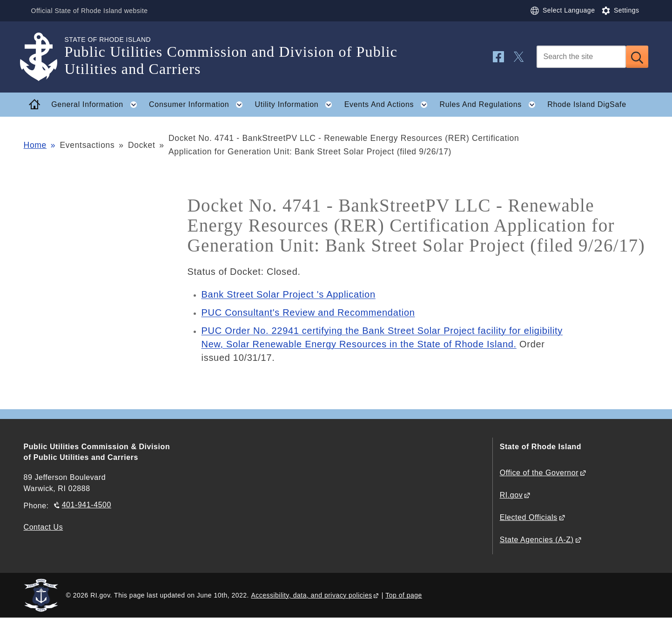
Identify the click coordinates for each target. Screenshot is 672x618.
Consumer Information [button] (199, 105)
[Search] (581, 57)
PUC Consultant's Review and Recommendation (308, 312)
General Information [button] (97, 105)
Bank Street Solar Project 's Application (289, 294)
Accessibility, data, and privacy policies (311, 595)
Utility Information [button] (297, 105)
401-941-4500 (87, 505)
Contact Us (44, 527)
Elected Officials (529, 517)
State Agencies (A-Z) (537, 540)
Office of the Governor (539, 473)
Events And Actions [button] (389, 105)
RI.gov (511, 495)
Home (35, 145)
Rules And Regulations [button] (490, 105)
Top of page (404, 595)
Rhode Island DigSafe (587, 104)
